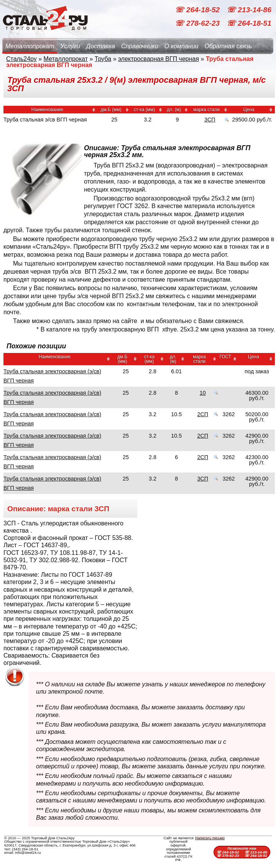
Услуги (70, 46)
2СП (203, 414)
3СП (210, 120)
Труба (103, 59)
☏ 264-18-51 (249, 23)
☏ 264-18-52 (198, 10)
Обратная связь (228, 46)
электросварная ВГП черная (159, 59)
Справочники (140, 46)
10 (203, 393)
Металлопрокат (30, 46)
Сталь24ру (21, 59)
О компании (182, 46)
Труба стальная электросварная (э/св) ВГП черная (52, 376)
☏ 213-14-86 (249, 10)
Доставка (101, 46)
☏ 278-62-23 (198, 23)
